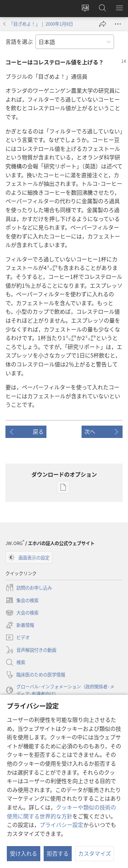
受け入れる (24, 853)
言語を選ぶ (19, 41)
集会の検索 (22, 600)
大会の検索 (22, 613)
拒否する (58, 853)
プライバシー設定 (61, 825)
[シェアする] (103, 24)
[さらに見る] (118, 24)
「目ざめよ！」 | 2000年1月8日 (41, 24)
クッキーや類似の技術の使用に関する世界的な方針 (61, 812)
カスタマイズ (95, 853)
